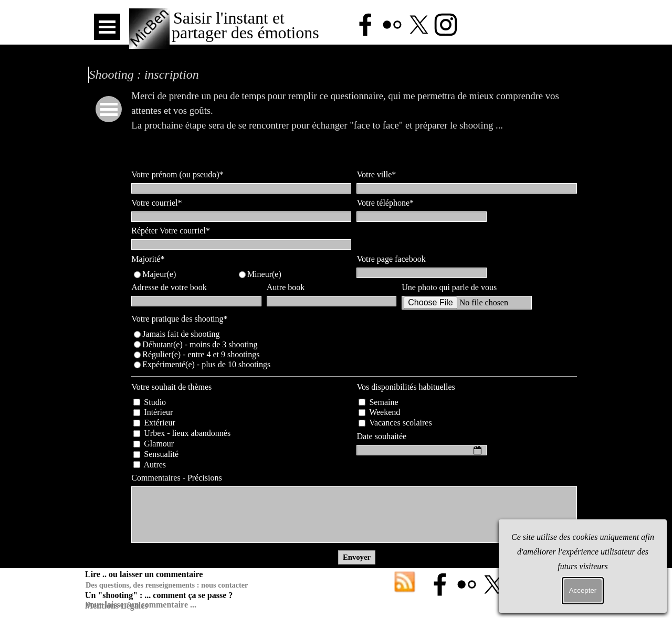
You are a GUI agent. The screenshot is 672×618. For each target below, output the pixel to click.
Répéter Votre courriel (171, 231)
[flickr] (392, 25)
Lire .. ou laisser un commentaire (144, 574)
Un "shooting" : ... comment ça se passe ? (159, 595)
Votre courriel (156, 203)
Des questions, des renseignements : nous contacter (167, 585)
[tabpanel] (356, 125)
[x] (419, 25)
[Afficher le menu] (107, 27)
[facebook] (365, 25)
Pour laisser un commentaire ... (141, 605)
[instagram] (446, 25)
